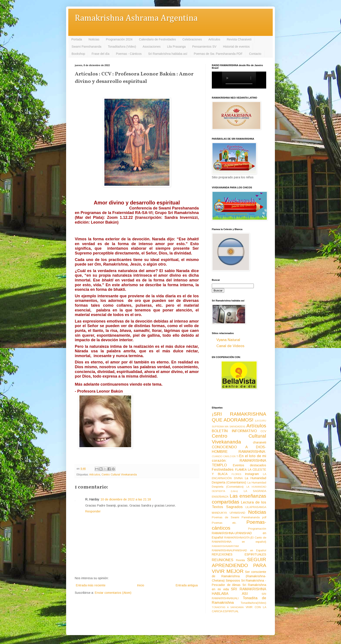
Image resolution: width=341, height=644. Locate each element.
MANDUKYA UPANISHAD (229, 513)
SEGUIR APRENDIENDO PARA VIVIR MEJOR (239, 565)
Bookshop (78, 54)
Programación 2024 (119, 39)
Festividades (223, 469)
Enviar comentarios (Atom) (113, 593)
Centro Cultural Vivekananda (119, 475)
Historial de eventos (236, 47)
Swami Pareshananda (86, 47)
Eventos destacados (250, 465)
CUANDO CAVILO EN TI (225, 456)
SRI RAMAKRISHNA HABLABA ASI (239, 591)
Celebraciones (192, 39)
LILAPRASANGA (256, 507)
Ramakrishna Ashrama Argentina (136, 18)
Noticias (94, 39)
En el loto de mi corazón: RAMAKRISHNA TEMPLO (239, 460)
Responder (93, 511)
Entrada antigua (187, 585)
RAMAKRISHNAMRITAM (225, 546)
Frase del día (100, 54)
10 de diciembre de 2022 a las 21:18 (126, 499)
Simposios (233, 580)
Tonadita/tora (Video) (122, 47)
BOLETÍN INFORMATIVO (234, 431)
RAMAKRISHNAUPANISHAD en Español (239, 550)
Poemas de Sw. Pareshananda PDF (218, 54)
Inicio (141, 585)
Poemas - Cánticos (129, 54)
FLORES (236, 474)
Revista (240, 560)
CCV (263, 431)
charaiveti (260, 442)
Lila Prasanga (176, 47)
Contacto (255, 54)
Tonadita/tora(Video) (253, 603)
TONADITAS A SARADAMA (228, 607)
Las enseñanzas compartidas (239, 499)
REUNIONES (223, 560)
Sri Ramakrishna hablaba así (168, 54)
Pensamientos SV (204, 47)
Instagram (252, 474)
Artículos (214, 39)
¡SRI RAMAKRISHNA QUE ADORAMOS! (239, 417)
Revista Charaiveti (239, 39)
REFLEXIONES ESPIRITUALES (239, 554)
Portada (77, 39)
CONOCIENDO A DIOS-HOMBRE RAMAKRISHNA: (239, 449)
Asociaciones (152, 47)
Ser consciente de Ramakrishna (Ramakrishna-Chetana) (239, 576)
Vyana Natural (228, 340)
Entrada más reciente (91, 585)
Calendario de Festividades (157, 39)
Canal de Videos (230, 346)
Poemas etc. (224, 523)
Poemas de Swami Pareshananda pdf (239, 517)
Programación (257, 529)
